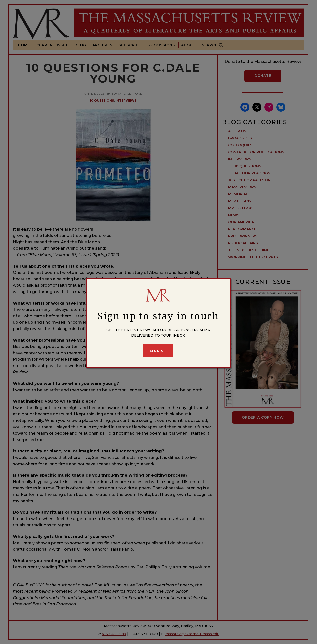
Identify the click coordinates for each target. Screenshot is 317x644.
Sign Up (158, 351)
